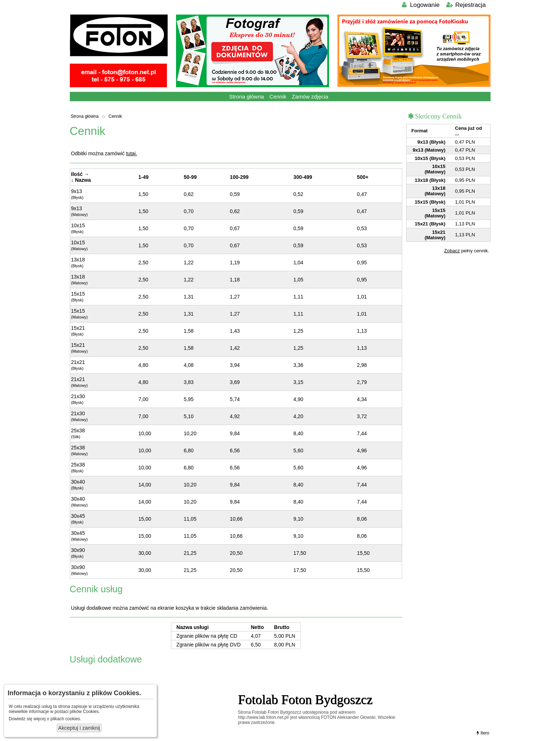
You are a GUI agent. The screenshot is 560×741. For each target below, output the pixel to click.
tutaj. (132, 153)
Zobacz (452, 251)
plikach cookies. (66, 719)
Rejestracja (465, 5)
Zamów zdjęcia (310, 97)
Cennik (278, 97)
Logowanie (420, 5)
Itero (482, 733)
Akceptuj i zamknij (79, 728)
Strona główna (247, 97)
